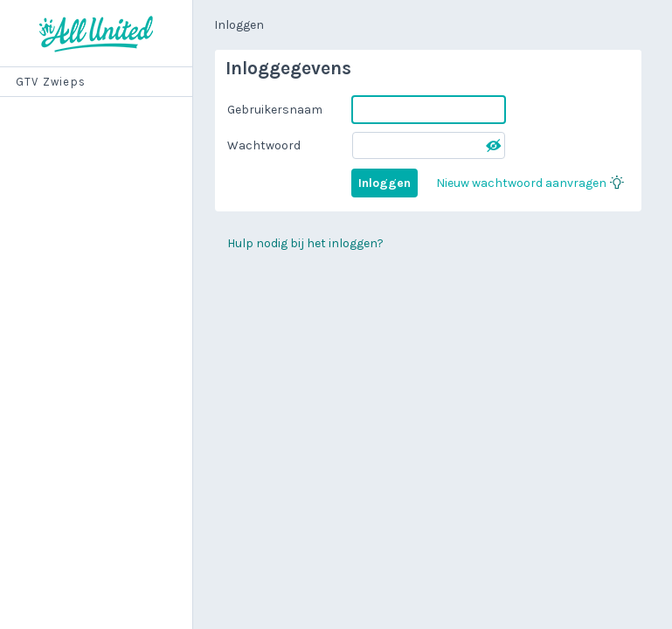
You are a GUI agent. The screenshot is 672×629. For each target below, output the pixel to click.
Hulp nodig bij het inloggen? (305, 243)
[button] (494, 145)
